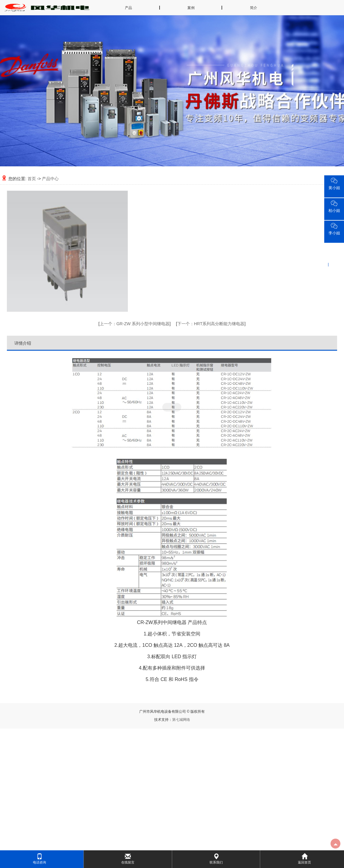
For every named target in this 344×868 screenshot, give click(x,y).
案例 (191, 8)
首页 (32, 179)
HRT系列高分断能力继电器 (211, 324)
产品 (128, 8)
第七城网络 (181, 720)
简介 (254, 8)
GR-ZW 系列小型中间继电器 (135, 324)
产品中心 (50, 179)
